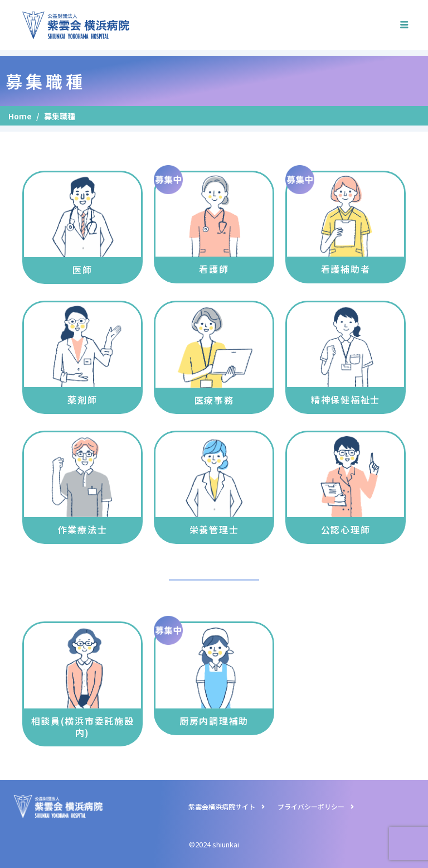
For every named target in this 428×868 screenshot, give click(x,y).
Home (20, 116)
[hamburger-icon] (404, 25)
